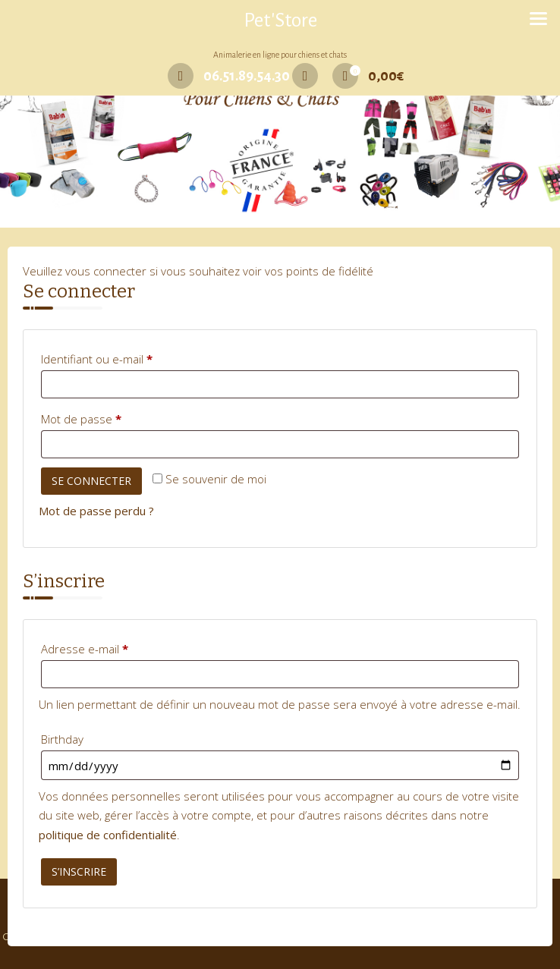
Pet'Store (280, 20)
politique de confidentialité (108, 835)
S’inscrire (79, 871)
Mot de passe (109, 417)
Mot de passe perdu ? (96, 511)
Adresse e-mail (112, 647)
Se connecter (91, 481)
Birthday (62, 739)
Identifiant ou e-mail (124, 357)
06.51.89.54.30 (229, 76)
